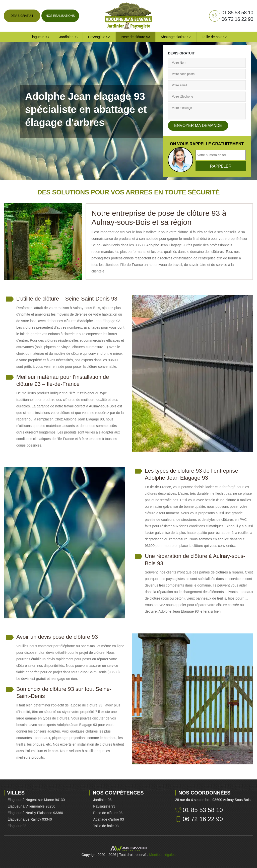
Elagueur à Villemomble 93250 (31, 806)
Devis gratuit (22, 16)
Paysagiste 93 (99, 37)
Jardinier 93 (68, 37)
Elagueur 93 (39, 37)
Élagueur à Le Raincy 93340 (30, 819)
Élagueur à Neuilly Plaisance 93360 (35, 813)
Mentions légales (162, 855)
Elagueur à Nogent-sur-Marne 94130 (36, 800)
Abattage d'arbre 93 (176, 37)
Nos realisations (60, 16)
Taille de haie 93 (214, 37)
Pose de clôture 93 (135, 37)
